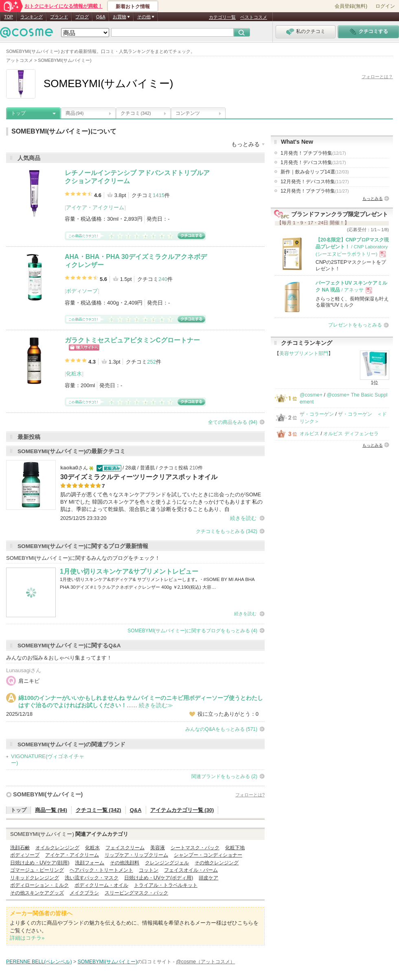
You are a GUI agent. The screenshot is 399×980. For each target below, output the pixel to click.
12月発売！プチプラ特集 (315, 191)
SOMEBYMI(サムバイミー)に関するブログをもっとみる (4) (192, 631)
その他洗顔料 (125, 863)
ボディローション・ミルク (39, 885)
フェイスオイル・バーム (191, 870)
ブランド (59, 17)
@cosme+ (311, 395)
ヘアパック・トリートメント (101, 870)
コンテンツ (188, 113)
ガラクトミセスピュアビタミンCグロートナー (132, 340)
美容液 (158, 848)
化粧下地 (235, 848)
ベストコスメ (254, 17)
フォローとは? (250, 795)
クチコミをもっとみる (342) (227, 531)
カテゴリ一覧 (222, 17)
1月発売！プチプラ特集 (313, 153)
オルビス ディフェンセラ (351, 434)
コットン (149, 870)
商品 (75, 113)
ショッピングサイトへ (84, 347)
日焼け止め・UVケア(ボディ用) (159, 878)
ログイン (385, 6)
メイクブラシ (84, 893)
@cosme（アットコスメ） (205, 962)
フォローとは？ (377, 77)
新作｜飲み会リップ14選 (315, 172)
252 (151, 362)
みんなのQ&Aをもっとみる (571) (221, 729)
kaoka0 (69, 468)
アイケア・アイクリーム (95, 207)
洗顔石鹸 (20, 848)
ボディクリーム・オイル (101, 885)
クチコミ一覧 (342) (99, 810)
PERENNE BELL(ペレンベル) (39, 962)
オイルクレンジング (57, 848)
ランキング (32, 17)
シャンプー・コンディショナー (208, 855)
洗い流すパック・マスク (92, 878)
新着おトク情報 (133, 7)
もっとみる (373, 198)
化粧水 (74, 374)
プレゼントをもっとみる (355, 325)
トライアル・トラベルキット (166, 885)
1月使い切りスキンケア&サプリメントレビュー (129, 571)
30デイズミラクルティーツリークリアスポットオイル (139, 477)
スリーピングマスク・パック (136, 893)
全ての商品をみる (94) (233, 422)
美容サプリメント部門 (304, 353)
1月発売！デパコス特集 (313, 162)
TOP (9, 17)
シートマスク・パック (195, 848)
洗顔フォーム (90, 863)
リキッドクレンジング (35, 878)
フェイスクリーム (125, 848)
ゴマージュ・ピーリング (37, 870)
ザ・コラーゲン (317, 414)
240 (163, 279)
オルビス (309, 434)
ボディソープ (82, 291)
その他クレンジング (217, 863)
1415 (159, 195)
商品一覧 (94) (51, 810)
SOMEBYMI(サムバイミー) (48, 794)
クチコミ (136, 113)
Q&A (101, 17)
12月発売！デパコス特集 (315, 182)
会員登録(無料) (351, 6)
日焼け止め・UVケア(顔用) (40, 863)
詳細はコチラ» (27, 938)
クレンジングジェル (167, 863)
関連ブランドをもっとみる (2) (224, 776)
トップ (18, 113)
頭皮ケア (208, 878)
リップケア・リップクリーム (136, 855)
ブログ (82, 17)
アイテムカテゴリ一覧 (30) (182, 810)
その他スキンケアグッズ (37, 893)
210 (194, 468)
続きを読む (243, 518)
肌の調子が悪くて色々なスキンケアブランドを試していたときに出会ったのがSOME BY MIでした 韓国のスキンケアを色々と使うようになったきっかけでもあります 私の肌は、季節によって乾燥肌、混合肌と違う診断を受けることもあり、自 (161, 502)
